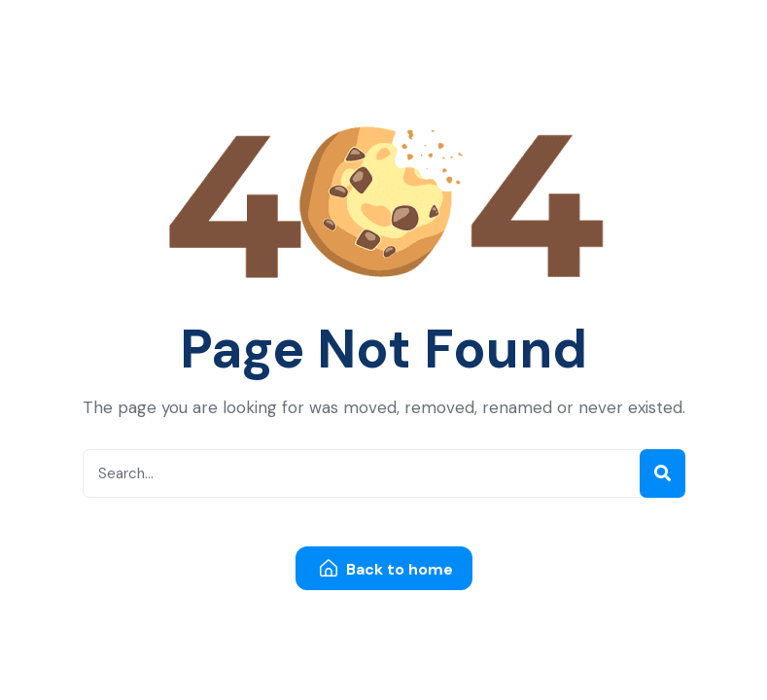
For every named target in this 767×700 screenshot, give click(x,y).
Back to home (386, 569)
